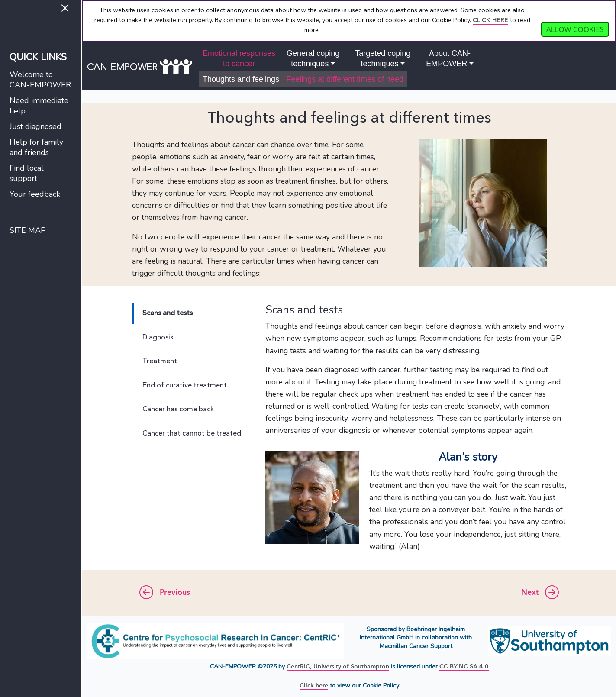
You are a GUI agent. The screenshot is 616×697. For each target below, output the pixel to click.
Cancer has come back (178, 410)
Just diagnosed (35, 126)
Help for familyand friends (36, 147)
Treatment (160, 361)
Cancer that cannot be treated (192, 434)
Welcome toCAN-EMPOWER (40, 80)
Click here (314, 686)
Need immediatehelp (39, 106)
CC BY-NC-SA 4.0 (464, 666)
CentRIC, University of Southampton (338, 666)
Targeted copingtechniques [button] (383, 58)
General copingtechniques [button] (313, 58)
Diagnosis (158, 338)
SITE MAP (28, 230)
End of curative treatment (185, 386)
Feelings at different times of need (345, 79)
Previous (165, 593)
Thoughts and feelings (241, 79)
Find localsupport (27, 173)
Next (540, 593)
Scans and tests (168, 313)
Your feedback (35, 194)
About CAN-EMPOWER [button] (448, 58)
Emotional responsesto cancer (239, 58)
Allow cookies (575, 29)
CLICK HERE (490, 20)
